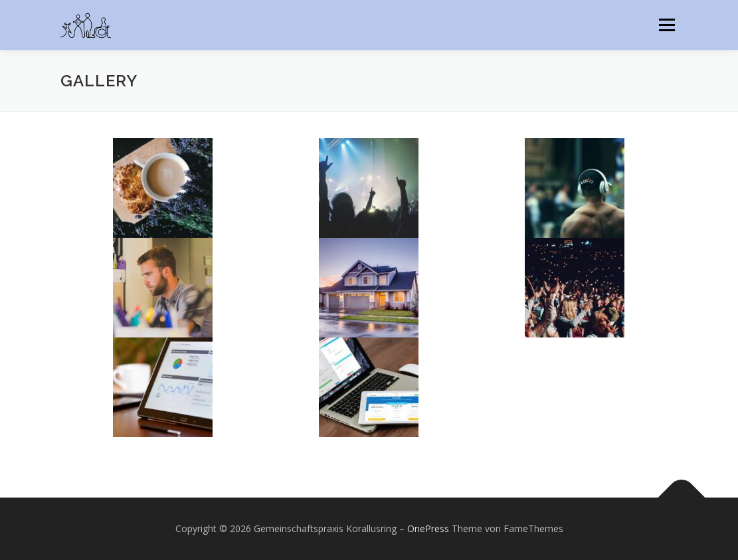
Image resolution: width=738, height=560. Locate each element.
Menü (667, 25)
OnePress (428, 528)
